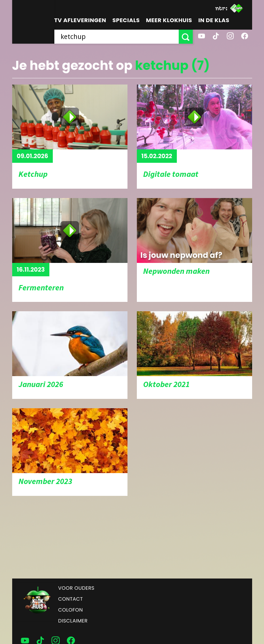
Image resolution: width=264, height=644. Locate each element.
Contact (70, 599)
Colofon (70, 610)
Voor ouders (76, 588)
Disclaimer (73, 621)
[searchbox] (117, 37)
